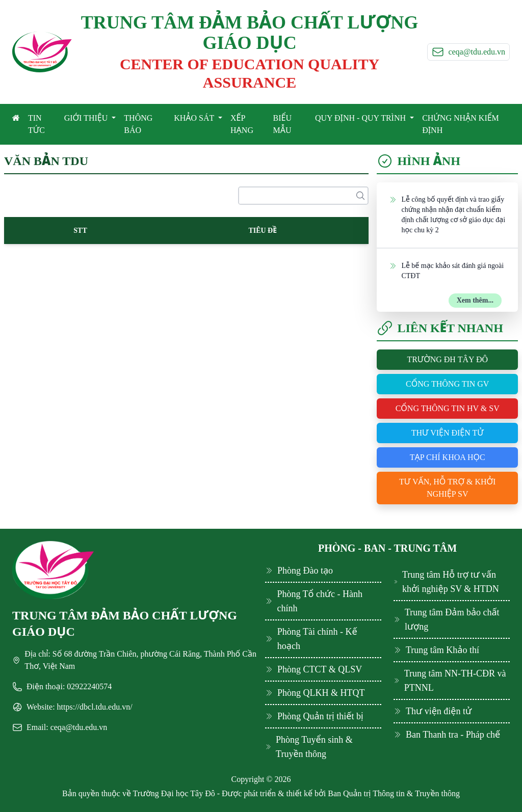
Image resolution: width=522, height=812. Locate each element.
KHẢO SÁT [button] (195, 118)
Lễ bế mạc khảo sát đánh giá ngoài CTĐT (446, 270)
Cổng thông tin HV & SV (448, 408)
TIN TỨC (36, 124)
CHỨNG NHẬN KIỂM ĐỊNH (461, 124)
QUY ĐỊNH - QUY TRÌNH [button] (361, 118)
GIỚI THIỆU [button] (87, 118)
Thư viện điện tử (448, 433)
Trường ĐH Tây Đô (447, 359)
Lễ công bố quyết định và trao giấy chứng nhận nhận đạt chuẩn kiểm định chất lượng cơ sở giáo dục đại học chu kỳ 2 (447, 214)
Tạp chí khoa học (448, 457)
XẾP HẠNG (242, 124)
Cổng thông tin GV (447, 384)
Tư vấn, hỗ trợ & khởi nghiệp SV (447, 488)
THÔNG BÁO (138, 124)
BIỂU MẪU (282, 124)
